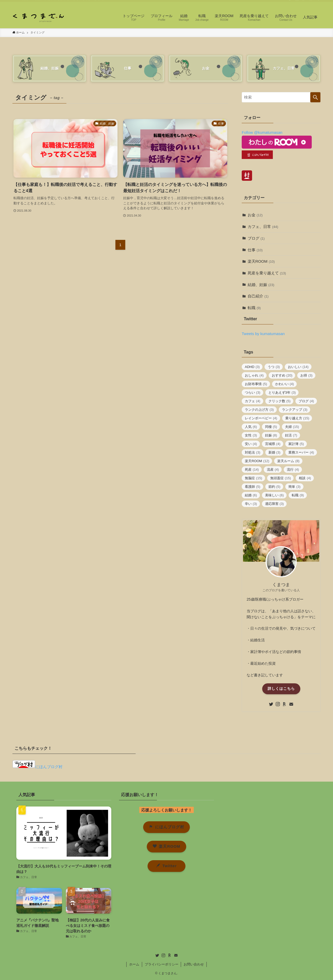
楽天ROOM (261, 261)
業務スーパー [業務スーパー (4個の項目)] (301, 452)
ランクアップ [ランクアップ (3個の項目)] (295, 410)
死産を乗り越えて (267, 273)
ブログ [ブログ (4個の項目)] (306, 401)
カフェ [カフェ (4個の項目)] (253, 401)
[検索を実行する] (315, 97)
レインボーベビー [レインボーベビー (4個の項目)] (261, 418)
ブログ (256, 238)
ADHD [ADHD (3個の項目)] (252, 367)
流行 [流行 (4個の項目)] (293, 470)
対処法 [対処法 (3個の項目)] (253, 452)
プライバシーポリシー (162, 964)
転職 (254, 308)
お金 (255, 215)
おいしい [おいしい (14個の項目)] (298, 367)
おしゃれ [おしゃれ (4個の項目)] (254, 375)
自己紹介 (258, 296)
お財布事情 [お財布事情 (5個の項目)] (256, 384)
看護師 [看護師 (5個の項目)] (253, 487)
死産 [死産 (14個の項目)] (252, 470)
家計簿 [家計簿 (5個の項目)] (296, 444)
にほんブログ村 (37, 767)
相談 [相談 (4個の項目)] (305, 478)
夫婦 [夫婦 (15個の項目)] (292, 427)
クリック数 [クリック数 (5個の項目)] (280, 401)
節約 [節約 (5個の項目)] (275, 487)
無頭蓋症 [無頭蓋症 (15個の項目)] (281, 478)
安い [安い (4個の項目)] (251, 444)
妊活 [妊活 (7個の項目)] (291, 435)
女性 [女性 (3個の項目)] (251, 435)
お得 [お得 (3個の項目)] (306, 375)
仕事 (255, 250)
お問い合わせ (194, 964)
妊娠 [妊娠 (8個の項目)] (271, 435)
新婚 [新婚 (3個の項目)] (275, 452)
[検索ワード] (281, 97)
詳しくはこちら (281, 689)
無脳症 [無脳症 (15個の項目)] (254, 478)
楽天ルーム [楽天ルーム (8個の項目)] (288, 461)
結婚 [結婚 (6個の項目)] (251, 495)
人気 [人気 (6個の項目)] (251, 427)
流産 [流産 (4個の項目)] (273, 470)
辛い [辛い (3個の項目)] (251, 504)
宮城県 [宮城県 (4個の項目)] (273, 444)
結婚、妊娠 (261, 285)
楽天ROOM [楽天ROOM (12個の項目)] (257, 461)
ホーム (134, 964)
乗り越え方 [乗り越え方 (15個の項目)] (297, 418)
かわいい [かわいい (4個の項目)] (285, 384)
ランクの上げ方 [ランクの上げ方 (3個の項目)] (259, 410)
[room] (304, 3)
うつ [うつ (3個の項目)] (274, 367)
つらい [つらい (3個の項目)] (253, 392)
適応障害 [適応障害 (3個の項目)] (275, 504)
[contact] (310, 3)
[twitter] (290, 3)
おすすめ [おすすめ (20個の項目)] (282, 375)
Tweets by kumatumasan (263, 334)
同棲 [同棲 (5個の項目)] (271, 427)
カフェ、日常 (263, 227)
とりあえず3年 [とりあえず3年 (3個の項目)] (282, 392)
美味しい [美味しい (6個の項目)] (275, 495)
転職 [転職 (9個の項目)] (298, 495)
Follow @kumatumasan (262, 132)
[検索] (317, 3)
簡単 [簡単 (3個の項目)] (294, 487)
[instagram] (297, 3)
